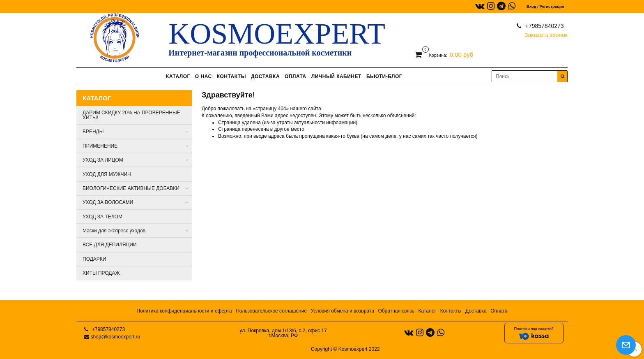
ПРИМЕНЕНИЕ (100, 146)
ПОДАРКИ (94, 259)
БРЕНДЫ (93, 132)
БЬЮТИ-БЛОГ (384, 76)
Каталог (427, 311)
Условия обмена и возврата (343, 311)
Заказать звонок (546, 33)
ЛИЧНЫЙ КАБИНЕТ (336, 76)
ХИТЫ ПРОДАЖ (101, 273)
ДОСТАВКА (265, 76)
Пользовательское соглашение (271, 311)
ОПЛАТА (296, 76)
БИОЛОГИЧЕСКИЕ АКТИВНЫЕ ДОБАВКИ (131, 188)
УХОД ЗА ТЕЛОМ (102, 217)
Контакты (451, 311)
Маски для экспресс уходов (114, 231)
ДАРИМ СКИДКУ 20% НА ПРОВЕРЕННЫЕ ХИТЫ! (131, 115)
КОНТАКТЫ (231, 76)
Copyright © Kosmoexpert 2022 (345, 349)
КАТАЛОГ (178, 76)
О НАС (204, 76)
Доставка (476, 311)
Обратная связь (396, 311)
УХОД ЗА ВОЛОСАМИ (108, 202)
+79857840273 (544, 26)
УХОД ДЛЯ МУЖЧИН (107, 174)
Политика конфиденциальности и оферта (184, 311)
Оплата (499, 311)
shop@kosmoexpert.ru (115, 337)
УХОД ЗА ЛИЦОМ (103, 160)
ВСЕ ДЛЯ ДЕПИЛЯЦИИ (110, 245)
